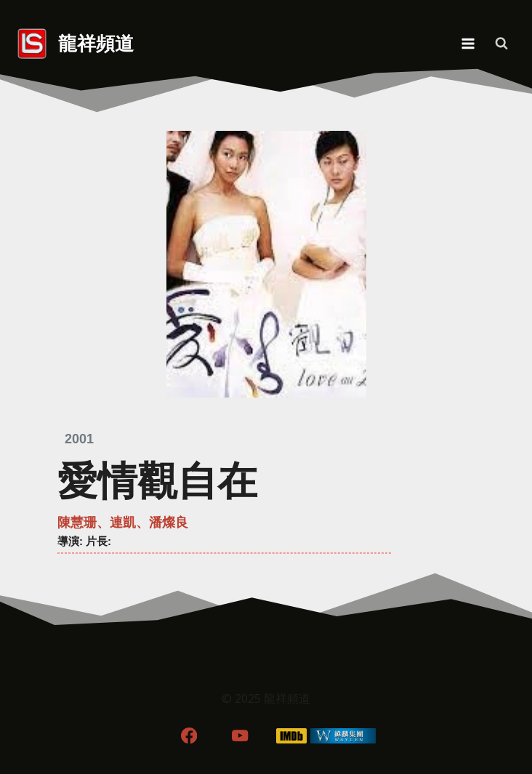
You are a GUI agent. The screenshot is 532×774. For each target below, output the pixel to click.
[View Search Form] (501, 44)
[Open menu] (468, 43)
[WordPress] (343, 736)
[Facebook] (189, 736)
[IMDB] (292, 736)
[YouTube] (240, 736)
